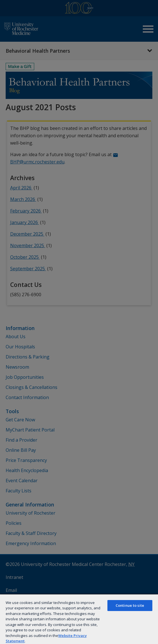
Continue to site (130, 605)
